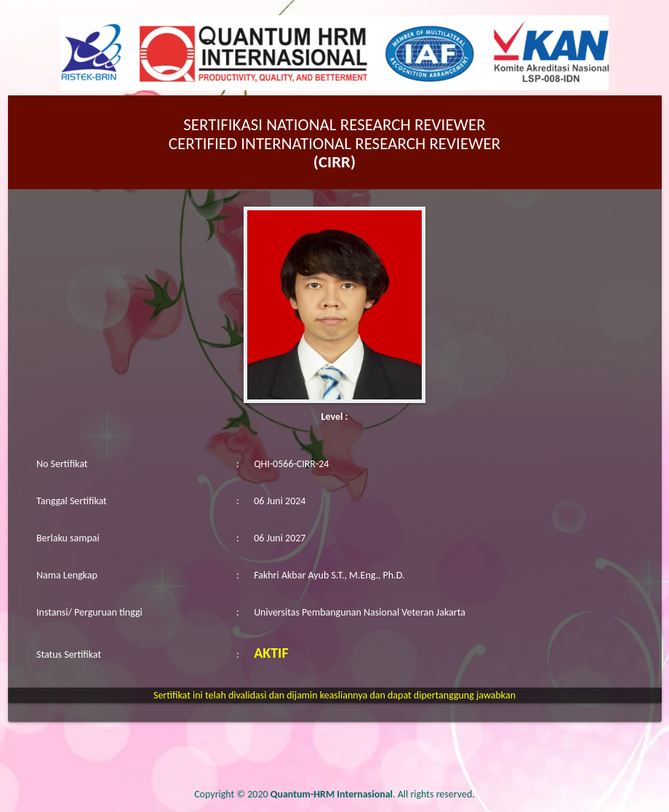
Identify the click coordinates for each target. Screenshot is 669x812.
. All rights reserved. (373, 794)
